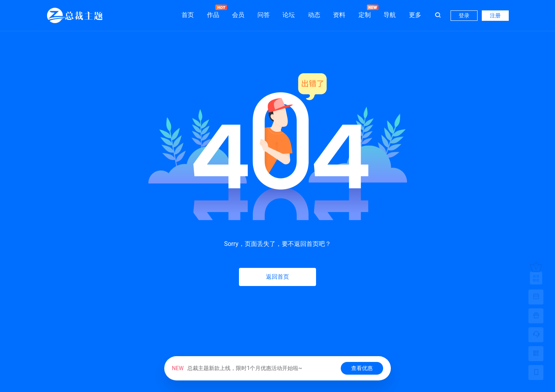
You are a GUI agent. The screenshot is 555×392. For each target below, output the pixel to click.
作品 (213, 12)
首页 (188, 15)
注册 (495, 15)
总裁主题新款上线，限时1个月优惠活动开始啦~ (237, 368)
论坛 (289, 15)
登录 (464, 15)
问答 (264, 15)
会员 (238, 15)
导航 (390, 15)
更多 (415, 15)
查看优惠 (362, 368)
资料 (339, 15)
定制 (365, 12)
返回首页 (277, 277)
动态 (314, 15)
